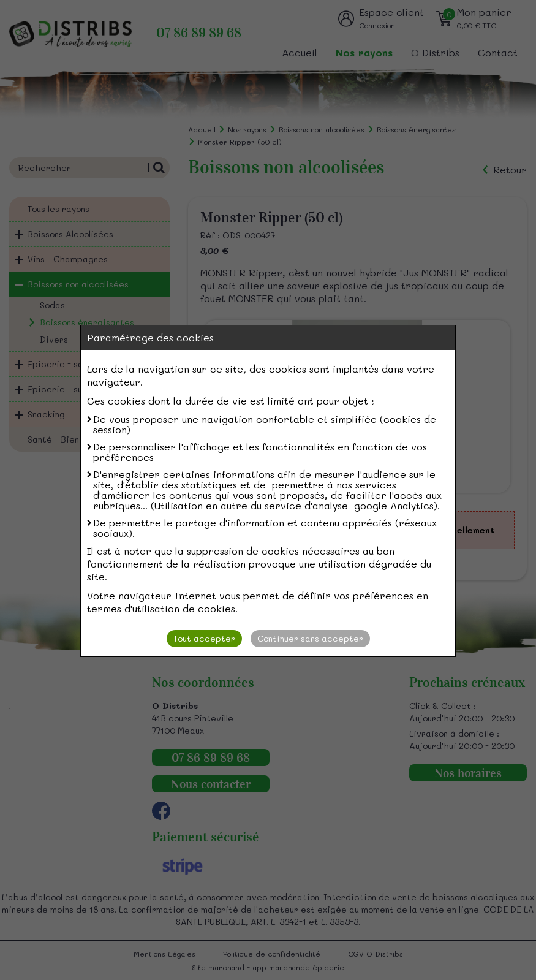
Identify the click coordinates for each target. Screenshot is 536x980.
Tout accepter (204, 638)
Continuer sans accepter (310, 638)
